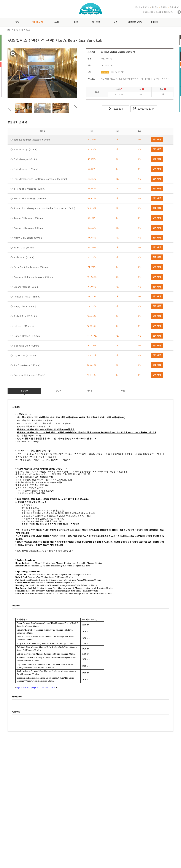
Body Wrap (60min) (24, 257)
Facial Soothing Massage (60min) (31, 267)
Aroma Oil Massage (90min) (29, 228)
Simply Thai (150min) (25, 306)
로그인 (138, 7)
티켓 (76, 22)
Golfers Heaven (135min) (27, 336)
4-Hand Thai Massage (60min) (29, 189)
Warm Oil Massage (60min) (28, 238)
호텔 (17, 22)
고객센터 (164, 7)
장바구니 (155, 7)
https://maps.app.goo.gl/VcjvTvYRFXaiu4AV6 (36, 687)
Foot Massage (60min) (25, 149)
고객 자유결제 (175, 7)
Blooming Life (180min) (26, 346)
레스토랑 (96, 22)
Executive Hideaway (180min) (29, 375)
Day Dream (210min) (25, 356)
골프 (115, 22)
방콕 (28, 30)
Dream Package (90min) (26, 287)
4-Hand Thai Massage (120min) (30, 199)
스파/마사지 (37, 22)
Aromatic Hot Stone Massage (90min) (34, 277)
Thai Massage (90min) (25, 159)
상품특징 (24, 391)
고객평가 (124, 391)
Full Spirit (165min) (24, 326)
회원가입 (146, 7)
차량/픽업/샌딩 (135, 22)
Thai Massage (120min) (26, 169)
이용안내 (57, 391)
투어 (57, 22)
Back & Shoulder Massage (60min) (32, 140)
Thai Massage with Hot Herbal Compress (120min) (40, 179)
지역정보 (91, 391)
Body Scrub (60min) (24, 248)
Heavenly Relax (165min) (27, 297)
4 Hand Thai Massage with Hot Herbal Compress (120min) (44, 208)
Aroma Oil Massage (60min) (29, 218)
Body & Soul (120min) (25, 316)
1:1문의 (155, 22)
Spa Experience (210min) (27, 365)
